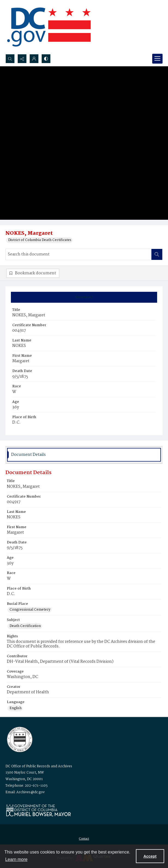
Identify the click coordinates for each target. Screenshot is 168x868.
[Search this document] (79, 254)
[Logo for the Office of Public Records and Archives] (19, 739)
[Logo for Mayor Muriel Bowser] (38, 810)
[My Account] (34, 59)
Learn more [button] (16, 859)
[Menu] (157, 59)
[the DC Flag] (49, 27)
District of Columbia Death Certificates (40, 240)
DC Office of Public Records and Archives (39, 766)
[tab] (84, 297)
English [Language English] (16, 708)
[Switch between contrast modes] (46, 59)
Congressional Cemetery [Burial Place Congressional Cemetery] (30, 610)
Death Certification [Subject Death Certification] (25, 626)
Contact (84, 839)
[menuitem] (84, 839)
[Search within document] (157, 254)
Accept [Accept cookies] (150, 856)
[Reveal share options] (22, 59)
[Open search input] (10, 59)
